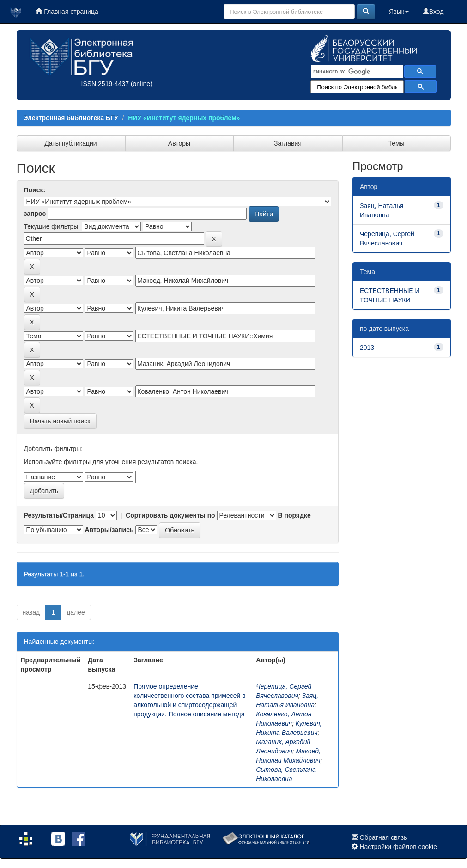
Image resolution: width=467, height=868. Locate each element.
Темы (396, 143)
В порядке (294, 515)
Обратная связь (383, 837)
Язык (399, 12)
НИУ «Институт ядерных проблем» (184, 118)
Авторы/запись (109, 530)
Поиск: (35, 190)
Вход (433, 12)
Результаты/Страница (59, 515)
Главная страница (67, 12)
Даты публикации (70, 143)
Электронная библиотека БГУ (71, 118)
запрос (35, 214)
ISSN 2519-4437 (105, 84)
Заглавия (288, 143)
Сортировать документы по (170, 515)
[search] (356, 72)
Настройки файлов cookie (398, 847)
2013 (367, 348)
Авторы (179, 143)
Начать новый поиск (60, 421)
